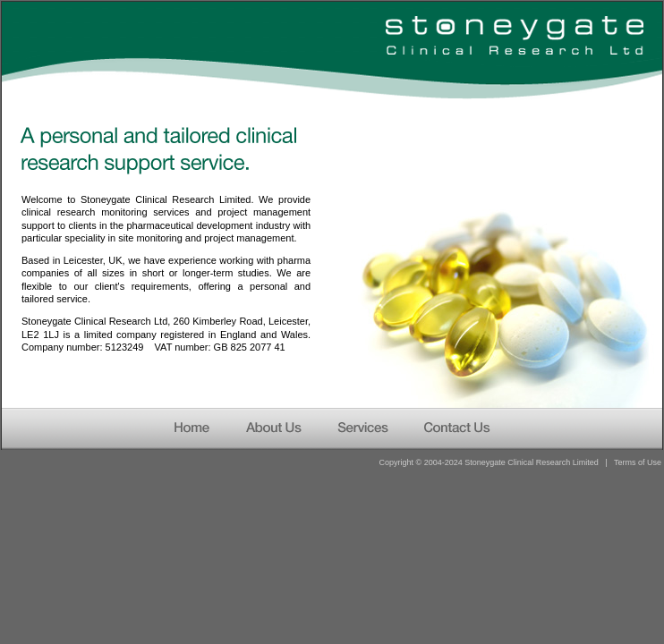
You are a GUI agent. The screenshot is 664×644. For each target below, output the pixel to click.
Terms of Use (638, 462)
